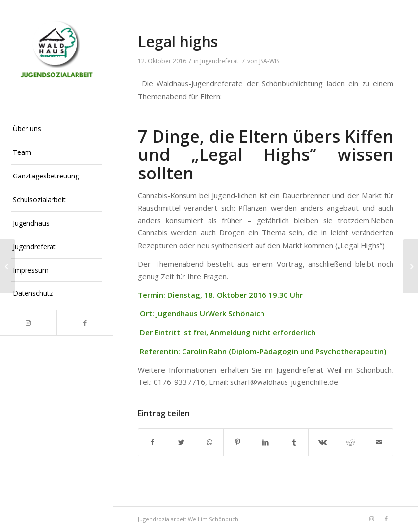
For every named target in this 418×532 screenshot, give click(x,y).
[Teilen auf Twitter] (181, 442)
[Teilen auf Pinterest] (238, 442)
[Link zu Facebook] (85, 323)
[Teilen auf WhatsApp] (209, 442)
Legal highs (178, 41)
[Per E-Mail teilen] (379, 442)
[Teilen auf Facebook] (153, 442)
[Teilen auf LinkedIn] (266, 442)
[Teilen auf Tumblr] (294, 442)
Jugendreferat (219, 61)
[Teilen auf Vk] (323, 442)
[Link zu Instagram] (28, 323)
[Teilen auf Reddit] (351, 442)
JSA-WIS (269, 61)
